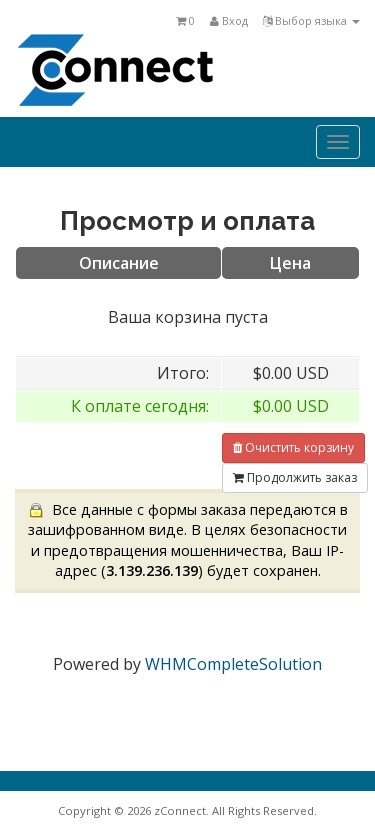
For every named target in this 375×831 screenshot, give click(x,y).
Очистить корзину (293, 447)
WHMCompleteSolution (233, 664)
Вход (229, 20)
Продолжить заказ (295, 477)
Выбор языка (311, 20)
